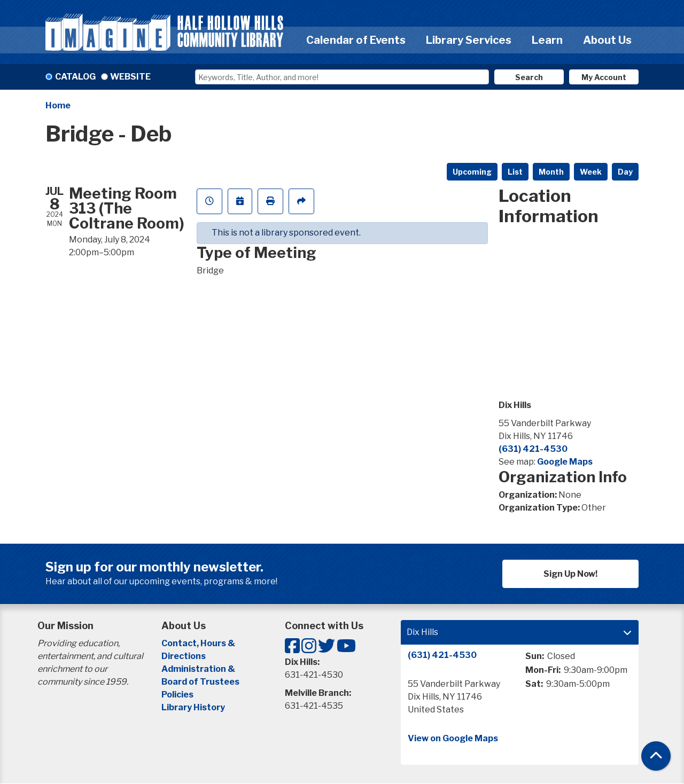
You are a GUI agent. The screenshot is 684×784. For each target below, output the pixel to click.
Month (551, 172)
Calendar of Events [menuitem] (356, 40)
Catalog (75, 77)
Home (58, 105)
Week (591, 172)
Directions (184, 656)
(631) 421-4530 (533, 449)
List (515, 172)
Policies (177, 695)
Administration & (199, 669)
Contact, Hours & (199, 643)
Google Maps (565, 462)
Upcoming (472, 172)
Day (625, 172)
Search (529, 77)
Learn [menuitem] (547, 40)
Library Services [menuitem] (469, 40)
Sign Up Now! (570, 574)
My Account (604, 77)
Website (130, 77)
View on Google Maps (453, 738)
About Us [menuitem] (607, 40)
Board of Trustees (200, 682)
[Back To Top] (656, 756)
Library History (193, 707)
